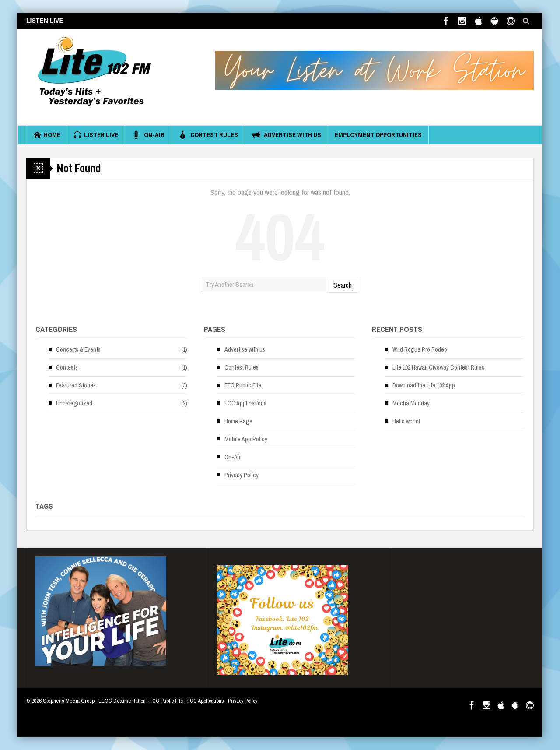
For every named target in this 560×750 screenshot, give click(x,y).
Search (343, 285)
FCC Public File (166, 701)
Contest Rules (208, 135)
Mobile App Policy (246, 439)
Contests (67, 367)
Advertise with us (286, 135)
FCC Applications (245, 403)
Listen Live (96, 135)
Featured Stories (76, 385)
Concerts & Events (78, 349)
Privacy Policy (241, 475)
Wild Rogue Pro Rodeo (420, 349)
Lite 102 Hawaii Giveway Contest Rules (438, 367)
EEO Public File (243, 385)
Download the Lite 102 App (424, 385)
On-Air (148, 135)
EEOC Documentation (122, 701)
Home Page (238, 421)
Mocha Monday (411, 403)
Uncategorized (74, 403)
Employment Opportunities (378, 135)
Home (47, 135)
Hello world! (406, 421)
